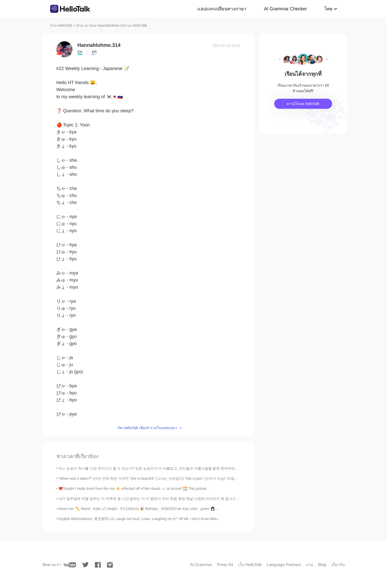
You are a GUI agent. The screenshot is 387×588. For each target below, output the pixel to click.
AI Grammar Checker (285, 9)
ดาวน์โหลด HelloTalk (303, 104)
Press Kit (225, 565)
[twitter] (85, 565)
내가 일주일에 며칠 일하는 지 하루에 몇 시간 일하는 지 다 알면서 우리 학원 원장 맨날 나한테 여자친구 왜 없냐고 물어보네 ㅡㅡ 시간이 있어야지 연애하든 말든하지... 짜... (192, 499)
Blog (322, 565)
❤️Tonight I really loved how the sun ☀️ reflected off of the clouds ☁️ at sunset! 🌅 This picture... (134, 489)
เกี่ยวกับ (338, 565)
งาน (309, 565)
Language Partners (284, 565)
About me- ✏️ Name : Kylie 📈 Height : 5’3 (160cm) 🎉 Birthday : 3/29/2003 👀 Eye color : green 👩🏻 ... (139, 509)
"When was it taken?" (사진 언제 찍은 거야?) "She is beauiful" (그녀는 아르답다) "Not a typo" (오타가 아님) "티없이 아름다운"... (158, 478)
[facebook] (98, 565)
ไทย (329, 9)
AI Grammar (201, 565)
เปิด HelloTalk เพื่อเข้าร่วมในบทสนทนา (147, 428)
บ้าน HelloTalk (61, 25)
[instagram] (110, 565)
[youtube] (70, 565)
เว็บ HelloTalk (250, 565)
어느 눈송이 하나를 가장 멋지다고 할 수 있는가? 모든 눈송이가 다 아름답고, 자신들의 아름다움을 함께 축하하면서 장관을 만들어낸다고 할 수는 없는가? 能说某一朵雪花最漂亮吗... (200, 468)
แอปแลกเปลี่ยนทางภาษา (222, 9)
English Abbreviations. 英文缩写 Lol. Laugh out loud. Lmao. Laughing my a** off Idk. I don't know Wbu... (139, 519)
